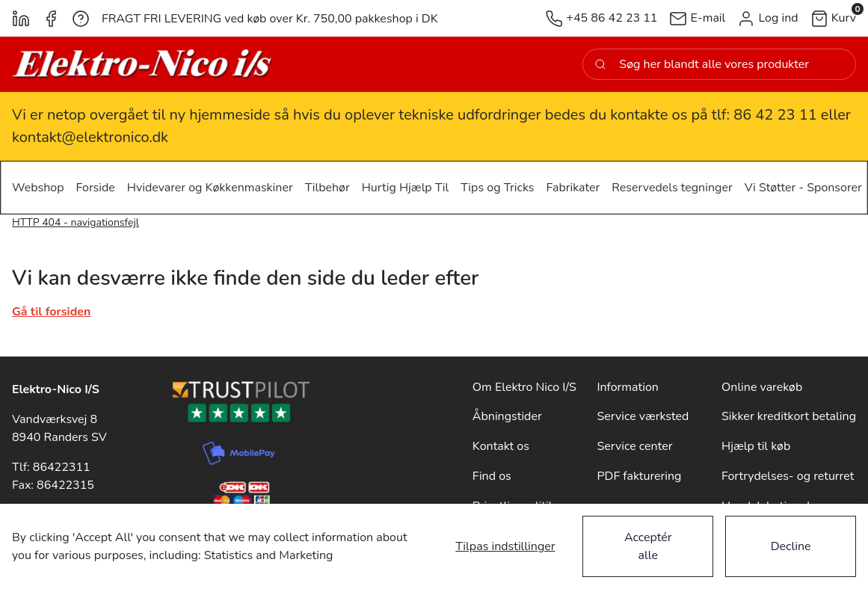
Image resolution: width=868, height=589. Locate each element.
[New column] (143, 64)
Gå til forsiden (51, 312)
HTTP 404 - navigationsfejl (76, 222)
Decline (791, 546)
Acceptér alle (648, 546)
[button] (767, 18)
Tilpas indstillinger (505, 546)
